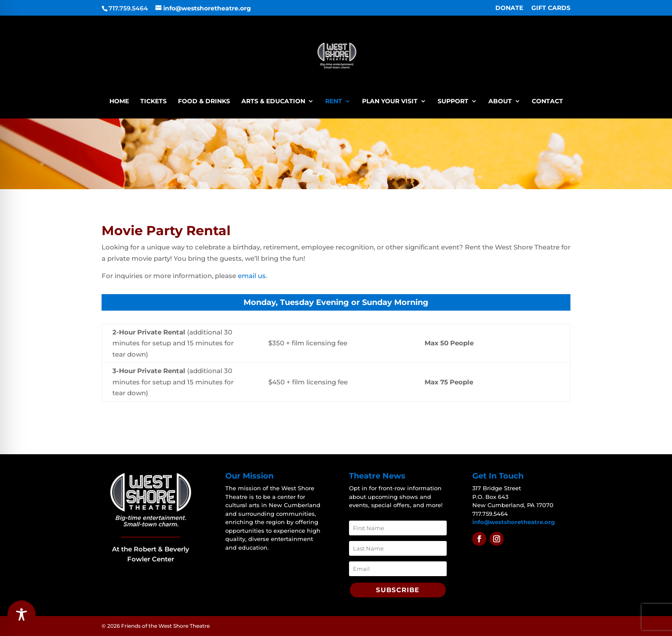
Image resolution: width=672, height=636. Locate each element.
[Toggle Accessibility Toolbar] (21, 615)
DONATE (509, 8)
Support (453, 102)
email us (252, 276)
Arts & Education (273, 102)
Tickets (153, 102)
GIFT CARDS (551, 8)
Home (119, 102)
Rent (334, 102)
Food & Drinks (204, 102)
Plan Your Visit (390, 102)
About (500, 102)
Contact (547, 102)
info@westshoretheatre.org (514, 522)
